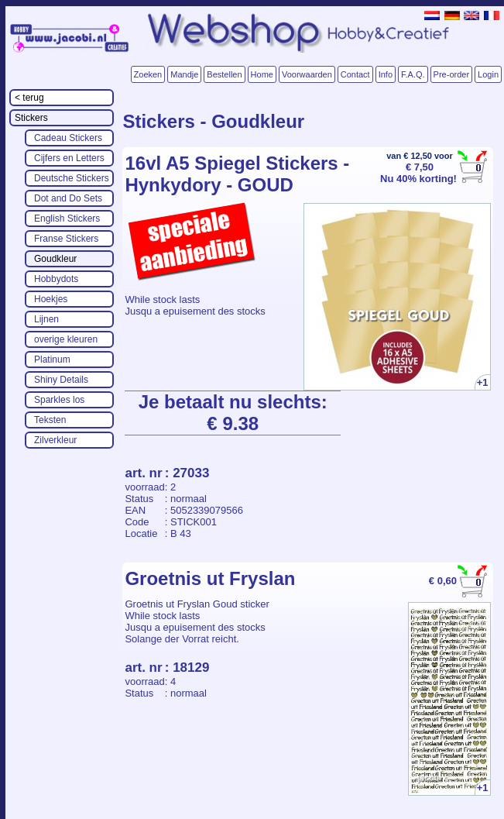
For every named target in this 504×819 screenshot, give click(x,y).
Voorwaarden (307, 74)
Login (488, 74)
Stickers (31, 118)
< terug (29, 98)
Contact (355, 74)
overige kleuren (66, 339)
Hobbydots (56, 279)
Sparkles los (59, 400)
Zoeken (148, 74)
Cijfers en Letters (69, 158)
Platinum (52, 360)
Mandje (184, 74)
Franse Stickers (66, 239)
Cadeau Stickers (68, 138)
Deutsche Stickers (72, 178)
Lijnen (46, 319)
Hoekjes (51, 299)
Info (386, 74)
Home (262, 74)
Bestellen (224, 74)
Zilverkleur (55, 440)
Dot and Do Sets (68, 198)
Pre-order (451, 74)
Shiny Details (61, 380)
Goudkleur (55, 259)
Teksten (50, 420)
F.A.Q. (413, 74)
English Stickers (67, 219)
